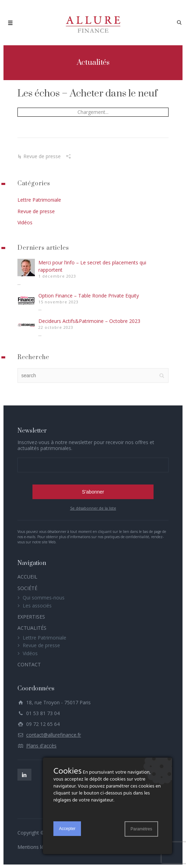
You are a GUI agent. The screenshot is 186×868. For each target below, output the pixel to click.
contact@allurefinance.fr (54, 735)
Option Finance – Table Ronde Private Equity (89, 296)
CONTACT (29, 664)
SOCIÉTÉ (27, 588)
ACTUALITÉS (32, 628)
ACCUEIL (27, 577)
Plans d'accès (41, 746)
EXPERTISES (31, 617)
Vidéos (25, 222)
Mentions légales (37, 847)
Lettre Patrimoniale (39, 200)
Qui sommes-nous (44, 598)
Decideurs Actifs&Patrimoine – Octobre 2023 (89, 321)
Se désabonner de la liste (93, 508)
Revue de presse (42, 156)
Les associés (37, 606)
